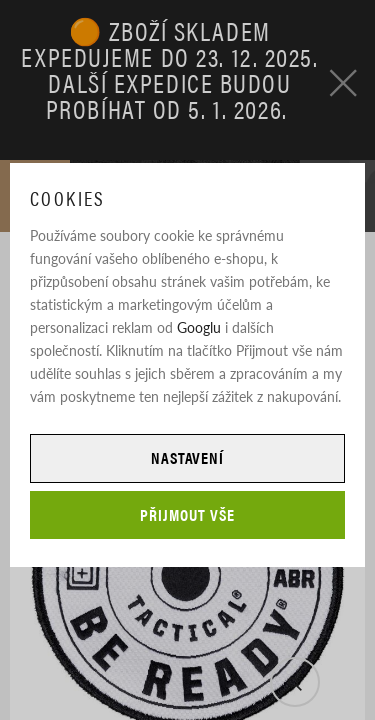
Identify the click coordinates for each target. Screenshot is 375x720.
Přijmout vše (187, 514)
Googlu (199, 327)
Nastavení (188, 457)
